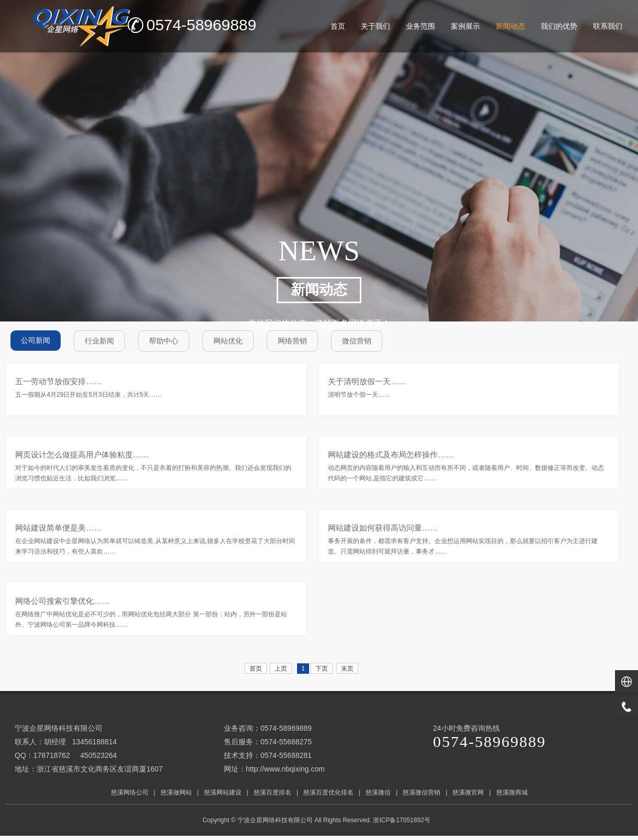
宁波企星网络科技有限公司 (275, 820)
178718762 (52, 755)
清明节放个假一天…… (359, 395)
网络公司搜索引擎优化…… (62, 601)
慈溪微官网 (468, 792)
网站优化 (228, 341)
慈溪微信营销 (421, 792)
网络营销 (292, 341)
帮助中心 (164, 341)
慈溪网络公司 (130, 792)
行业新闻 (99, 341)
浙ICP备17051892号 (402, 820)
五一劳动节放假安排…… (58, 381)
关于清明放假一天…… (367, 381)
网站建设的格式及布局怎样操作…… (391, 454)
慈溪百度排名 (272, 792)
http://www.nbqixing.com (285, 769)
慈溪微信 (378, 792)
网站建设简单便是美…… (58, 528)
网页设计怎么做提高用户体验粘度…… (82, 454)
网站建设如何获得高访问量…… (383, 528)
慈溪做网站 (176, 792)
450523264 (98, 755)
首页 (256, 669)
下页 (322, 669)
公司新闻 (36, 340)
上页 (281, 669)
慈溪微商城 (512, 792)
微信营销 (357, 341)
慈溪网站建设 (223, 792)
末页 (347, 669)
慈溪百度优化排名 (328, 792)
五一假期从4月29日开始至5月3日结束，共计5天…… (88, 395)
